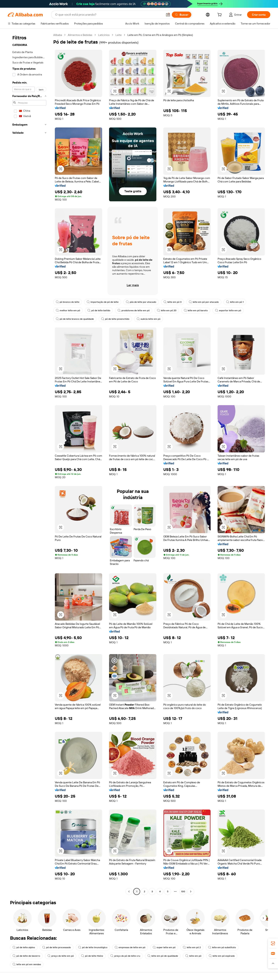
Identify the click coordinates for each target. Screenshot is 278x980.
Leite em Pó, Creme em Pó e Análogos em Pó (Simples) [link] (160, 35)
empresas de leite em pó (130, 947)
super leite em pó (164, 947)
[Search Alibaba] (109, 15)
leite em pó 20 (167, 310)
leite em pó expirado (222, 956)
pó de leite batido (99, 310)
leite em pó (193, 956)
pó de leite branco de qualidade (75, 319)
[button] (168, 15)
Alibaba (58, 35)
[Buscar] (182, 15)
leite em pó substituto (222, 947)
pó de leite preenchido (115, 319)
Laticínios (104, 35)
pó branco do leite (68, 302)
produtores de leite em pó (134, 310)
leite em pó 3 (172, 302)
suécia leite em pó (149, 319)
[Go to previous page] (129, 891)
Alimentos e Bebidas (80, 35)
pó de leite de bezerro (26, 956)
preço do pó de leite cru (125, 956)
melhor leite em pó (68, 310)
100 (183, 891)
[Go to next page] (191, 891)
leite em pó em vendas (27, 964)
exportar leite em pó (228, 310)
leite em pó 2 (192, 947)
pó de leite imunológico (93, 947)
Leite (119, 35)
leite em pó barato (196, 310)
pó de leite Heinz (92, 956)
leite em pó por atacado (204, 302)
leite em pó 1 (235, 302)
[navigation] (29, 464)
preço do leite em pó (61, 956)
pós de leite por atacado (141, 302)
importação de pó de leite (103, 302)
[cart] (220, 15)
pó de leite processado (57, 947)
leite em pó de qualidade (163, 956)
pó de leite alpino (24, 947)
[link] (273, 943)
